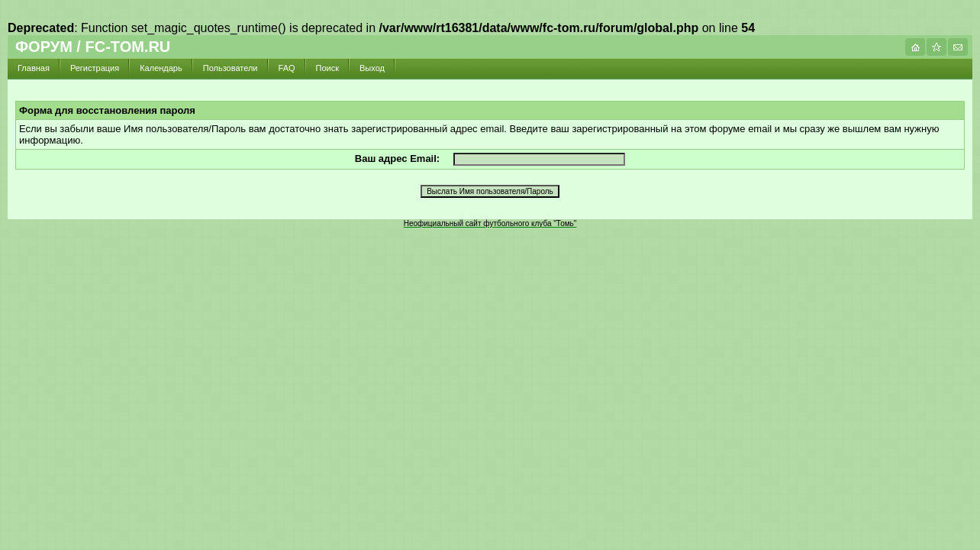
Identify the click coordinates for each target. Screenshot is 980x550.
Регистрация (95, 68)
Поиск (327, 68)
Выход (372, 68)
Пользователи (230, 68)
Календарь (161, 68)
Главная (34, 68)
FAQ (287, 68)
